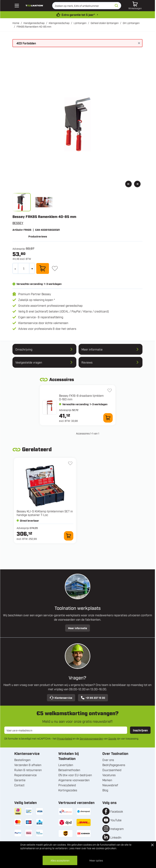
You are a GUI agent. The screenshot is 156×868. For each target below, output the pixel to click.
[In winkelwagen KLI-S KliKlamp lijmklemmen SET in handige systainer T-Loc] (69, 536)
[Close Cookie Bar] (152, 845)
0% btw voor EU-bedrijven (75, 775)
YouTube (116, 820)
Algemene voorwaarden (74, 780)
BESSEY (18, 223)
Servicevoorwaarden (91, 738)
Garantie (20, 780)
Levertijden (66, 765)
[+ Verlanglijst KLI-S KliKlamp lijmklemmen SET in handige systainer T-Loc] (70, 463)
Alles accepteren (60, 860)
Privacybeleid (65, 738)
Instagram (117, 829)
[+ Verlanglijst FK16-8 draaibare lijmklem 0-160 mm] (110, 390)
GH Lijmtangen (131, 23)
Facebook (117, 811)
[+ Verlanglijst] (55, 268)
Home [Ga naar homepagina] (16, 23)
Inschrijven (140, 730)
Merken (107, 780)
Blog (105, 790)
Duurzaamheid (112, 770)
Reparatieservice (25, 775)
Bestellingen (22, 760)
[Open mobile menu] (17, 6)
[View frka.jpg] (22, 202)
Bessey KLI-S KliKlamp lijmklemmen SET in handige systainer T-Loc (45, 513)
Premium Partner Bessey (35, 294)
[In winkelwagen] (43, 268)
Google (112, 738)
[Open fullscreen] (77, 124)
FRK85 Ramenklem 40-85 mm (34, 26)
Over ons (108, 760)
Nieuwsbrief (110, 785)
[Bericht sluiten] (139, 43)
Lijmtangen (80, 23)
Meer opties (96, 860)
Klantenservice (61, 698)
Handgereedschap (34, 23)
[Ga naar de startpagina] (34, 6)
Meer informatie (78, 628)
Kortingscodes (68, 790)
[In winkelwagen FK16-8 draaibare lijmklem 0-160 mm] (108, 418)
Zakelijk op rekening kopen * (37, 300)
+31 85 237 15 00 (93, 698)
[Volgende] (137, 184)
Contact (19, 785)
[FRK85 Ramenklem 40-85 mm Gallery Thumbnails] (33, 202)
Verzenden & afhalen (28, 765)
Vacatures (109, 775)
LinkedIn (116, 837)
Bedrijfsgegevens (114, 765)
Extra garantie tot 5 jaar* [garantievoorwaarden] (78, 15)
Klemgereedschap (59, 23)
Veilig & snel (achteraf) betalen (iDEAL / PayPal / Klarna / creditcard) (64, 311)
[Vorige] (128, 184)
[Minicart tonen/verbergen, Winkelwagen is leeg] (135, 6)
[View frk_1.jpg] (44, 202)
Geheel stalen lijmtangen (105, 23)
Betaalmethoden (69, 770)
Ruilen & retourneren (28, 770)
